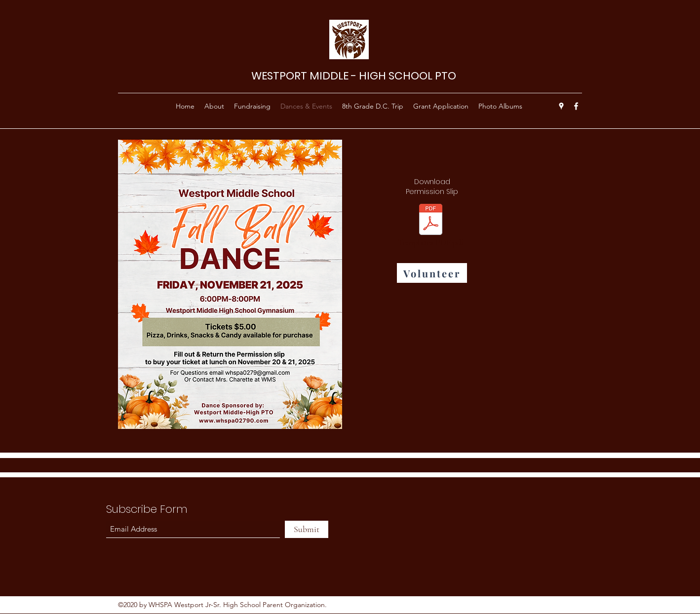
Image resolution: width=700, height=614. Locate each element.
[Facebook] (576, 106)
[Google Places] (561, 106)
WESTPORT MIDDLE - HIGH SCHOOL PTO (354, 76)
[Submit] (307, 529)
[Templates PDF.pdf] (430, 228)
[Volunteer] (432, 273)
